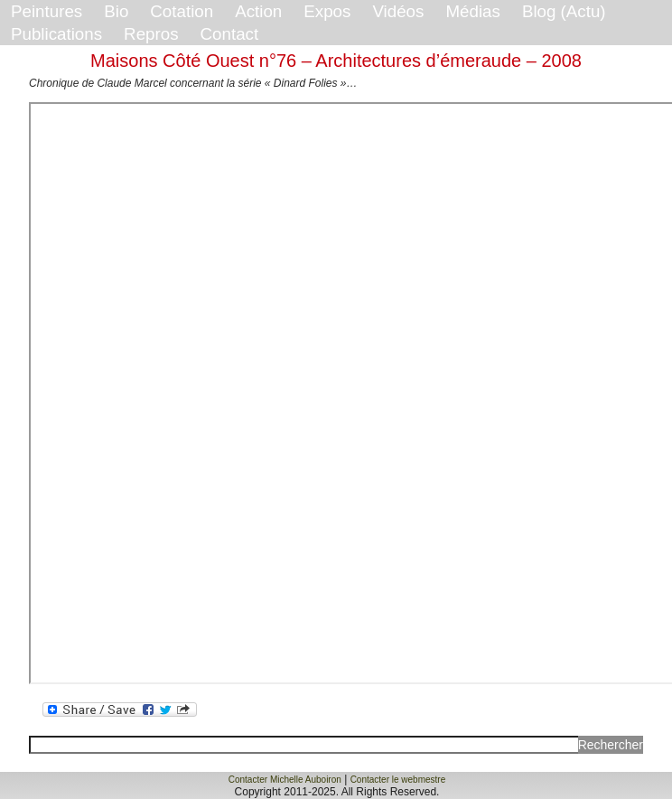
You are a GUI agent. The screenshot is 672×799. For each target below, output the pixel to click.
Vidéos (398, 11)
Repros (151, 34)
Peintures (47, 11)
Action (258, 11)
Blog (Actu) (564, 11)
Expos (327, 11)
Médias (472, 11)
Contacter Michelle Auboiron (285, 780)
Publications (56, 34)
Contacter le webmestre (398, 780)
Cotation (182, 11)
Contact (230, 34)
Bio (116, 11)
